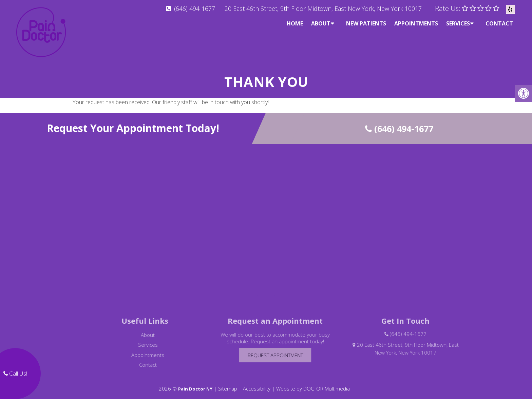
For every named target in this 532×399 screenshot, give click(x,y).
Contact (499, 23)
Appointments (416, 23)
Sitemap (228, 383)
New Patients (366, 23)
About (321, 23)
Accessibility (257, 383)
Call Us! (15, 373)
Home (295, 23)
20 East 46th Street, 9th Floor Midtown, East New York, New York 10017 (323, 8)
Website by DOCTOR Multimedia (313, 383)
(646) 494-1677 (195, 8)
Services (458, 23)
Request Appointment (282, 349)
